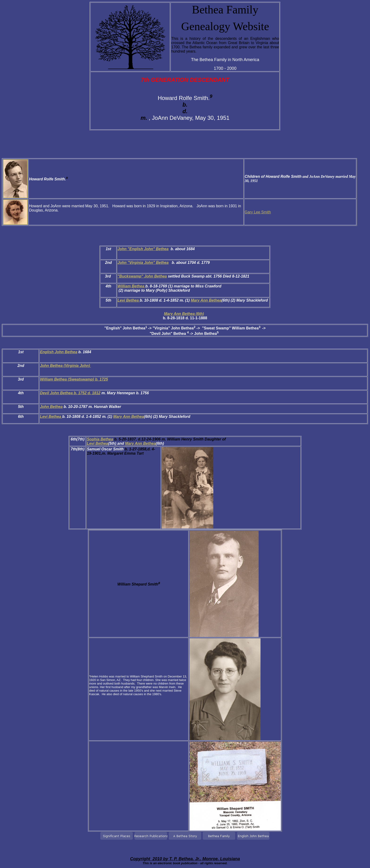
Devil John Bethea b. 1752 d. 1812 (70, 393)
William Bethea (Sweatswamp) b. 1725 (74, 379)
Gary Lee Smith (258, 212)
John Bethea (51, 407)
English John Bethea (59, 352)
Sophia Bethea (100, 439)
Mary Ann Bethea (206, 300)
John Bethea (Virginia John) (65, 366)
